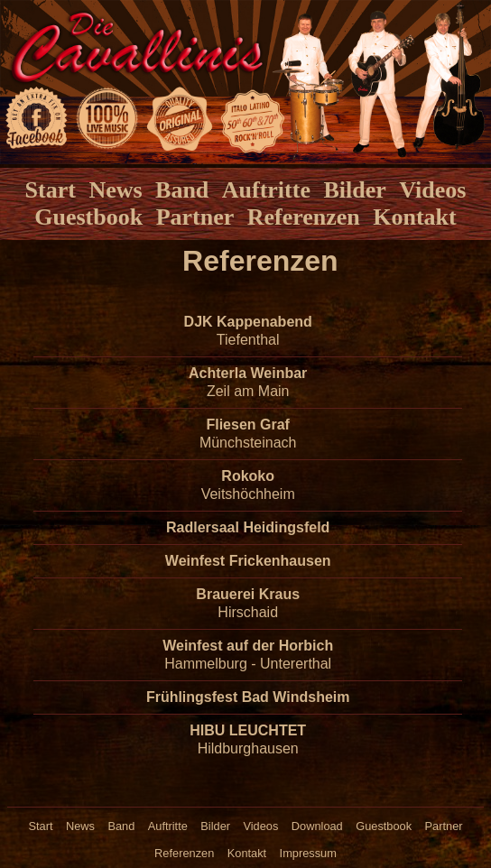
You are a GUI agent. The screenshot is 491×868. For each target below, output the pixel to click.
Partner (195, 217)
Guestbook (88, 217)
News (115, 190)
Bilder (354, 190)
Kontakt (414, 217)
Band (182, 190)
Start (51, 190)
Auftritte (266, 190)
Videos (432, 190)
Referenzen (304, 217)
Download (317, 826)
